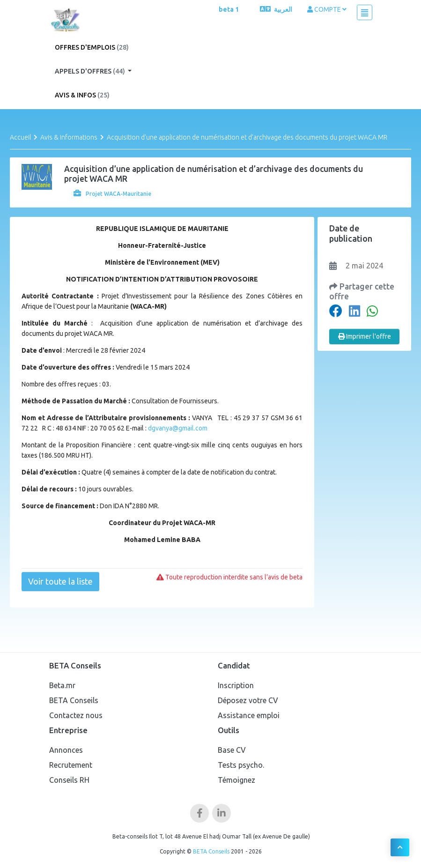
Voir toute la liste (60, 581)
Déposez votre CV (248, 700)
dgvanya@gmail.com (178, 428)
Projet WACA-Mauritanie (112, 194)
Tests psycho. (241, 765)
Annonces (66, 750)
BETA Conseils (74, 700)
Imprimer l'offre (365, 336)
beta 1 (229, 9)
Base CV (232, 750)
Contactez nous (76, 715)
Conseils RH (69, 780)
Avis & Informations (69, 137)
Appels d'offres (91, 71)
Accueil (20, 137)
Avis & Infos (82, 95)
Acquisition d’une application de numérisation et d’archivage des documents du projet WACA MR (247, 137)
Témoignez (236, 780)
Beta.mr (62, 685)
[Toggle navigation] (365, 12)
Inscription (236, 685)
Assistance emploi (249, 715)
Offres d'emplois (92, 47)
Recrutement (71, 765)
